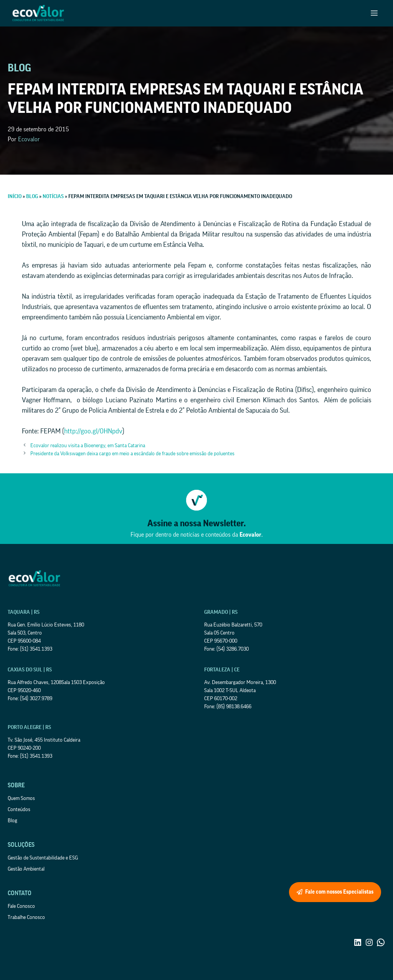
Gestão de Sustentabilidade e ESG (43, 858)
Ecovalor (29, 139)
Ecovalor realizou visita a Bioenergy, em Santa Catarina (88, 446)
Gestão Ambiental (26, 869)
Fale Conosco (21, 906)
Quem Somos (21, 798)
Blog (12, 821)
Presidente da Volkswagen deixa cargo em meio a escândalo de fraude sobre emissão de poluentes (132, 454)
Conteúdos (19, 810)
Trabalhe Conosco (26, 917)
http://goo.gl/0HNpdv (93, 431)
